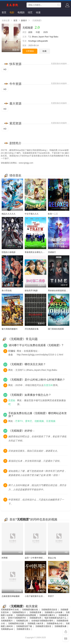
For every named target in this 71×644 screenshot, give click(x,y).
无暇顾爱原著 (35, 612)
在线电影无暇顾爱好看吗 (42, 621)
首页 (4, 12)
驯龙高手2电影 (31, 291)
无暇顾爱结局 (35, 618)
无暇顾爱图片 (7, 621)
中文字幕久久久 (32, 214)
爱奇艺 (29, 421)
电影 (12, 12)
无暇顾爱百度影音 (43, 626)
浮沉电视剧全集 (32, 329)
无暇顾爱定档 (22, 621)
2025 (46, 32)
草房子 (51, 596)
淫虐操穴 (52, 252)
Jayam (41, 37)
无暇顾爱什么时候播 (53, 612)
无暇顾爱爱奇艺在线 (10, 610)
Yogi (51, 37)
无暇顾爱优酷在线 (30, 610)
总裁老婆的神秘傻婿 (11, 596)
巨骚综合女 (12, 353)
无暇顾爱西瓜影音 (49, 610)
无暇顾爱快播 (60, 626)
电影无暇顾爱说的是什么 (55, 618)
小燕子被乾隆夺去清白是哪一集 (39, 596)
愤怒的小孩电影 (9, 252)
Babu (56, 37)
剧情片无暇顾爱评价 (17, 618)
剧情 (30, 32)
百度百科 (48, 385)
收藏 (44, 51)
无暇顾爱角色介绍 (54, 623)
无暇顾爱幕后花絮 (16, 623)
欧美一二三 (53, 214)
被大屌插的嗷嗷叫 (10, 329)
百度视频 (51, 421)
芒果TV (19, 421)
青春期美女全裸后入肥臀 (36, 252)
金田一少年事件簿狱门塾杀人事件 (40, 558)
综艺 (30, 12)
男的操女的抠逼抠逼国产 (59, 291)
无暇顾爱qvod (7, 629)
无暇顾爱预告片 (19, 612)
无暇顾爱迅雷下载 (24, 626)
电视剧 (21, 12)
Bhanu (35, 37)
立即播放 (30, 51)
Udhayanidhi (42, 41)
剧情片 (24, 21)
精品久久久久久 (9, 214)
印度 (38, 32)
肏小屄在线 (7, 291)
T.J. (30, 37)
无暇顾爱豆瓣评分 (47, 615)
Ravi (47, 37)
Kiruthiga (32, 41)
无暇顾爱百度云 (23, 629)
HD (5, 69)
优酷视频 (39, 421)
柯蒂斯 (5, 558)
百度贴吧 (12, 402)
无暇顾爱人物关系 (35, 623)
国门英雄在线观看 (56, 329)
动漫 (38, 12)
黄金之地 (52, 558)
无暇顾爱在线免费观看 (26, 615)
